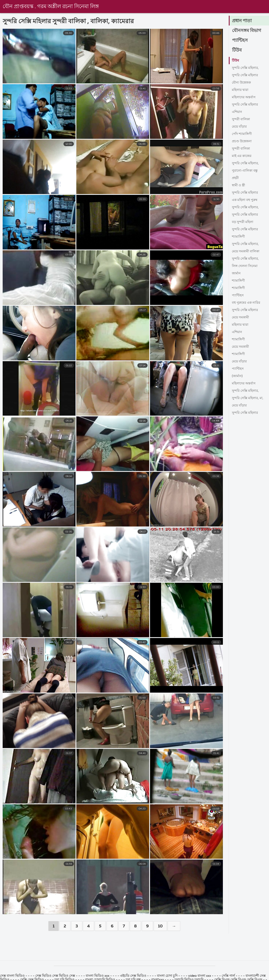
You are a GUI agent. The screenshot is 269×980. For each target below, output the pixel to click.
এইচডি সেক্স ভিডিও (133, 976)
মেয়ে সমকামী (240, 318)
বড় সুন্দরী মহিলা (243, 222)
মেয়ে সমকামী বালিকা (246, 252)
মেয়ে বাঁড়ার (239, 127)
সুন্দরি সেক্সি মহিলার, (245, 68)
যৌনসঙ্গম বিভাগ (247, 31)
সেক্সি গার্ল (228, 976)
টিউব (237, 50)
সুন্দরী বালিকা (241, 119)
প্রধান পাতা (242, 21)
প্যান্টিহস (240, 41)
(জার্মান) (237, 376)
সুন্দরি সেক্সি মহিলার (245, 75)
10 (160, 926)
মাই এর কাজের (242, 156)
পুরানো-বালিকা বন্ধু (245, 171)
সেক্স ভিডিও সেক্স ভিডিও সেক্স (56, 976)
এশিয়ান (237, 112)
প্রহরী (235, 178)
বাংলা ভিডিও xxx (98, 976)
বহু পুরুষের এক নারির (246, 303)
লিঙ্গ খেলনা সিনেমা (245, 266)
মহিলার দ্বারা (240, 90)
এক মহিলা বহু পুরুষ (245, 200)
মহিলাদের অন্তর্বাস (244, 97)
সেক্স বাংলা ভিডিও (13, 976)
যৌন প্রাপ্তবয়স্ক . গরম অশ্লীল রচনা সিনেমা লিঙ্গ (51, 7)
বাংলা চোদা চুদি (168, 976)
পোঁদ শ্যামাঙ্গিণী (242, 134)
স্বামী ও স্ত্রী (238, 185)
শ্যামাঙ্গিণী (238, 237)
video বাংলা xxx (200, 976)
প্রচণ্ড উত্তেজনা (242, 141)
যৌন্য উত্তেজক (241, 83)
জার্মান (236, 274)
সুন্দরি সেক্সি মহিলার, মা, (248, 398)
